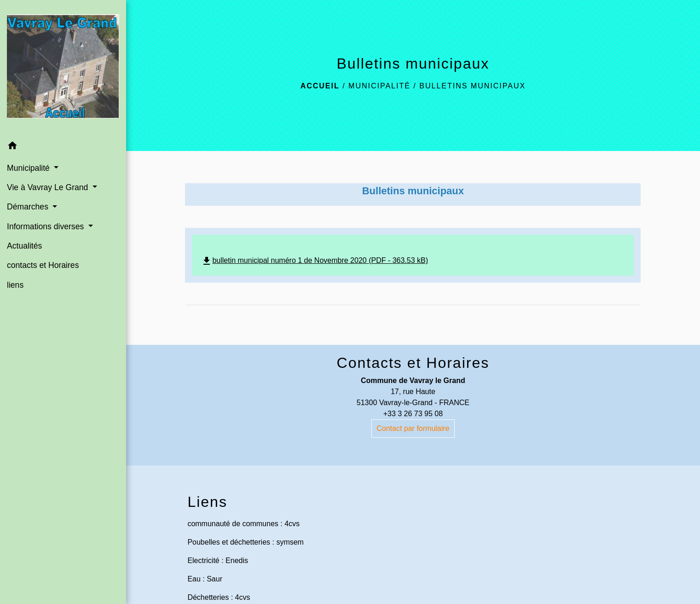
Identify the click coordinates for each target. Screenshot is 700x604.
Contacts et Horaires (413, 363)
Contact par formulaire (413, 428)
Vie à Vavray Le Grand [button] (49, 187)
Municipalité (379, 86)
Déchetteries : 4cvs (219, 597)
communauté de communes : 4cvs (243, 524)
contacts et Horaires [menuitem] (43, 265)
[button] (63, 147)
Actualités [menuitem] (24, 246)
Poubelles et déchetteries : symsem (246, 542)
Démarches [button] (29, 207)
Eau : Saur (205, 579)
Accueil (320, 86)
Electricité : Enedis (218, 560)
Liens (207, 502)
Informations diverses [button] (46, 226)
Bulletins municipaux (472, 86)
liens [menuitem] (15, 285)
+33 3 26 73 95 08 (413, 414)
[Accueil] (63, 68)
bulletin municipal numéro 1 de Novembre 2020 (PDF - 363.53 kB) (315, 260)
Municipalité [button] (29, 168)
